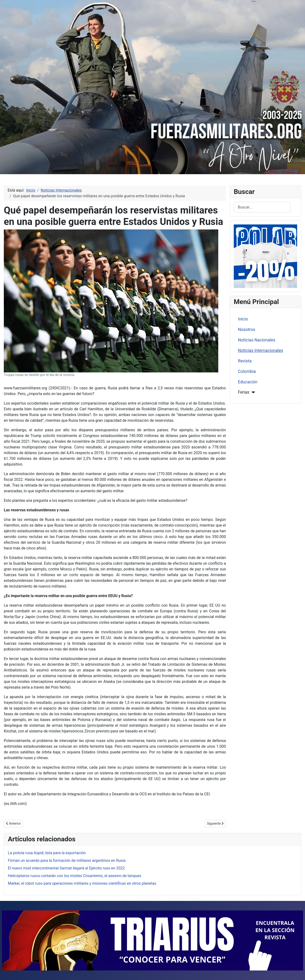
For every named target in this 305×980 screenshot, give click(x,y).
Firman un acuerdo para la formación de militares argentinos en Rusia (67, 861)
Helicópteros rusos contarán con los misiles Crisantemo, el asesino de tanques (75, 876)
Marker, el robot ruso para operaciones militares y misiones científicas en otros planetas (82, 883)
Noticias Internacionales (261, 350)
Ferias (244, 392)
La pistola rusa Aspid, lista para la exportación (47, 853)
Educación (248, 382)
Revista (245, 361)
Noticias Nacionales (257, 340)
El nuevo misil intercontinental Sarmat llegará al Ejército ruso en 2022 (66, 868)
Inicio (243, 319)
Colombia (247, 371)
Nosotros (247, 330)
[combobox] (262, 207)
